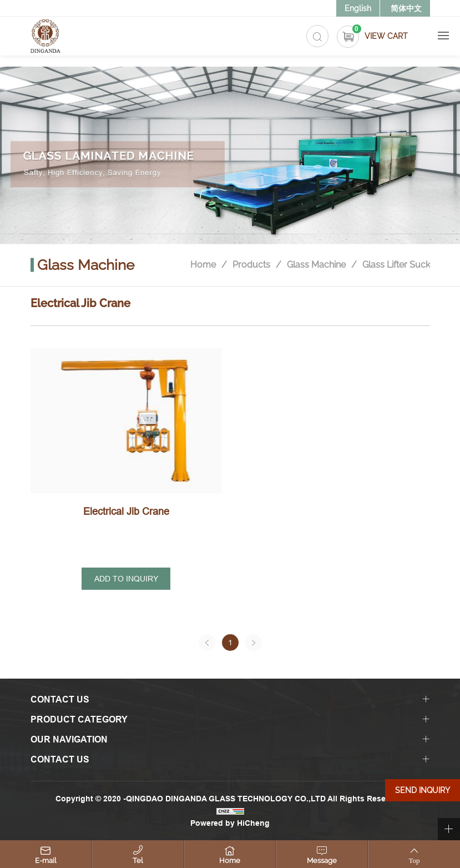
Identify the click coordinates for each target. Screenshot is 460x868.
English (358, 8)
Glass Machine (316, 265)
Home (203, 265)
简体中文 (406, 8)
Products (251, 265)
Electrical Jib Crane (126, 511)
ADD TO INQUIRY (126, 579)
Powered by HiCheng (230, 823)
